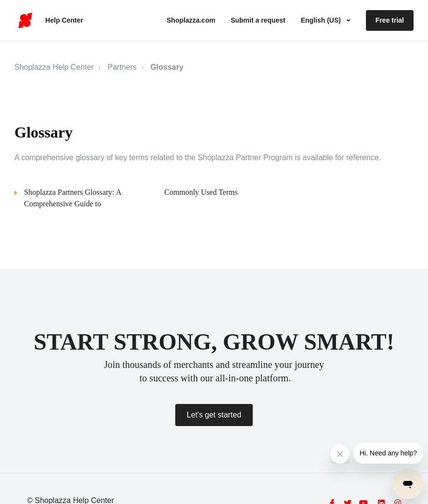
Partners (122, 67)
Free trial (390, 20)
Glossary (167, 67)
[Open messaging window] (408, 484)
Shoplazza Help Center (54, 67)
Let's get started (214, 415)
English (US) (322, 20)
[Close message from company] (340, 454)
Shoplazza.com (191, 20)
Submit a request (258, 20)
